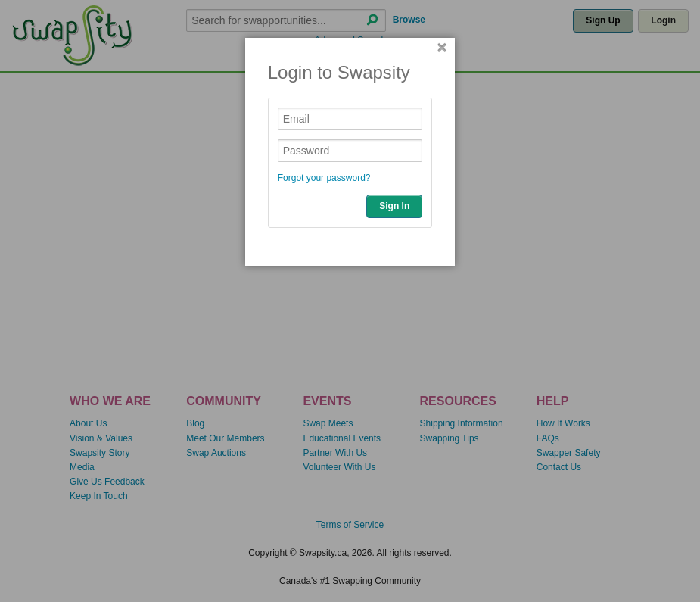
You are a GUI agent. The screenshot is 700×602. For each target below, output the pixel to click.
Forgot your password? (324, 178)
